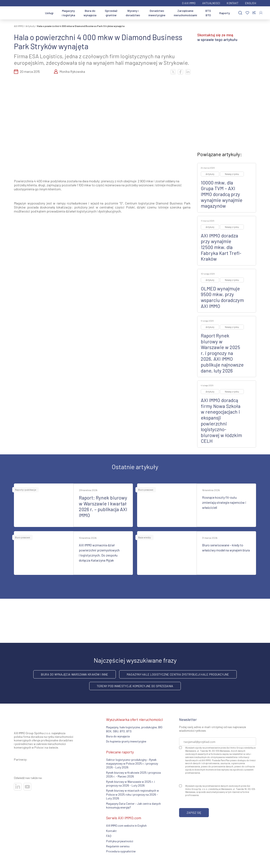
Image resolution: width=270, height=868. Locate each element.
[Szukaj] (240, 13)
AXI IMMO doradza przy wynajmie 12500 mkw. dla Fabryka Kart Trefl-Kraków (221, 247)
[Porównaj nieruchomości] (254, 13)
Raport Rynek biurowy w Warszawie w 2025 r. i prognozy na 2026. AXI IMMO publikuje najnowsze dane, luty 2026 (222, 353)
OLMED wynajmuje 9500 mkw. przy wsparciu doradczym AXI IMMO (222, 297)
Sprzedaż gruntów (111, 13)
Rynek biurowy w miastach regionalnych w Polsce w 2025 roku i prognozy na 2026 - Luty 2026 (132, 794)
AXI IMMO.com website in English (126, 825)
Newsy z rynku (232, 174)
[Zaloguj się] (261, 13)
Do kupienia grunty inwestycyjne (126, 741)
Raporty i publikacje (26, 490)
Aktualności (211, 3)
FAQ (109, 836)
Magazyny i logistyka (68, 13)
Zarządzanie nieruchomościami (185, 13)
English (251, 3)
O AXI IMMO (189, 3)
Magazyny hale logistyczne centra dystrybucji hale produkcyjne (178, 674)
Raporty (225, 13)
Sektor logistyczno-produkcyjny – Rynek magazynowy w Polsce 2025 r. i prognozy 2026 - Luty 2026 (132, 764)
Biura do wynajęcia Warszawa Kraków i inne (74, 674)
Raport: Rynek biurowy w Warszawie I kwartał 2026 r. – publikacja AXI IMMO (103, 506)
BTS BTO (208, 13)
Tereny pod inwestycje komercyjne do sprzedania (135, 686)
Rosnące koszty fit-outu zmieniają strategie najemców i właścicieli (224, 502)
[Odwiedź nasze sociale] (18, 787)
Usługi (49, 13)
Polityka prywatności (120, 841)
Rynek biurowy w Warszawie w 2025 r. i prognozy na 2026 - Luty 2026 (130, 783)
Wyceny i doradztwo (133, 13)
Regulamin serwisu (118, 846)
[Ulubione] (247, 13)
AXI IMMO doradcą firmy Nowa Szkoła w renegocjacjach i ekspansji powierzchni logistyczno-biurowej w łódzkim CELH (221, 420)
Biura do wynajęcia (90, 13)
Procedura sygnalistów (121, 851)
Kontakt (233, 3)
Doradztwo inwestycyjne (157, 13)
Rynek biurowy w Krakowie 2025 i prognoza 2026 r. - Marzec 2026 (133, 774)
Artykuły (30, 26)
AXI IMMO (19, 26)
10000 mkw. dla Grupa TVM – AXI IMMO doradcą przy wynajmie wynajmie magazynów (222, 194)
